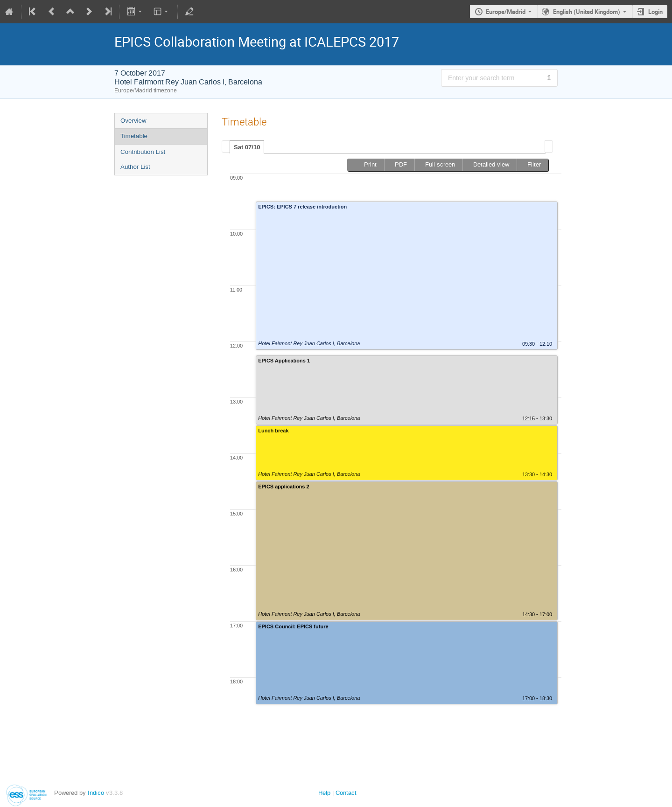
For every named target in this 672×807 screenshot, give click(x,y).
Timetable (134, 136)
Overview (133, 121)
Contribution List (143, 152)
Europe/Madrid (506, 12)
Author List (135, 167)
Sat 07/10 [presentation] (247, 147)
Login (655, 12)
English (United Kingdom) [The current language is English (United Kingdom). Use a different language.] (587, 12)
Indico (96, 793)
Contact (346, 793)
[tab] (247, 147)
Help (324, 793)
